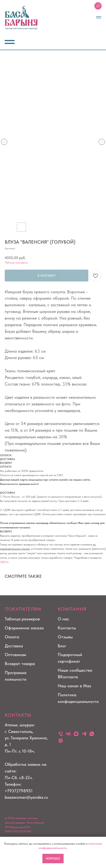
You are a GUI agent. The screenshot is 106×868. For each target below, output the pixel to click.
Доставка (14, 646)
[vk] (68, 734)
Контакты (67, 628)
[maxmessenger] (76, 734)
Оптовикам (15, 655)
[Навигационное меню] (99, 17)
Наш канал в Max (74, 686)
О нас (63, 619)
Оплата (12, 637)
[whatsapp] (92, 734)
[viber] (61, 741)
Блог (62, 646)
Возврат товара (20, 664)
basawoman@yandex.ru (26, 797)
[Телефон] (61, 734)
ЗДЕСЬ (4, 562)
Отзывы (65, 637)
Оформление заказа (24, 628)
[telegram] (84, 734)
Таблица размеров (16, 263)
